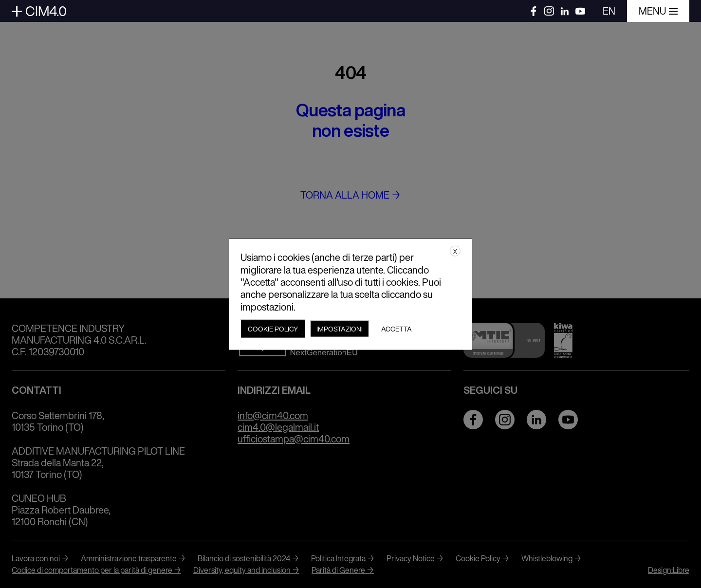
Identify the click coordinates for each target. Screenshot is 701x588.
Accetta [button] (397, 328)
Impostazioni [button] (340, 328)
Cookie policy (273, 328)
